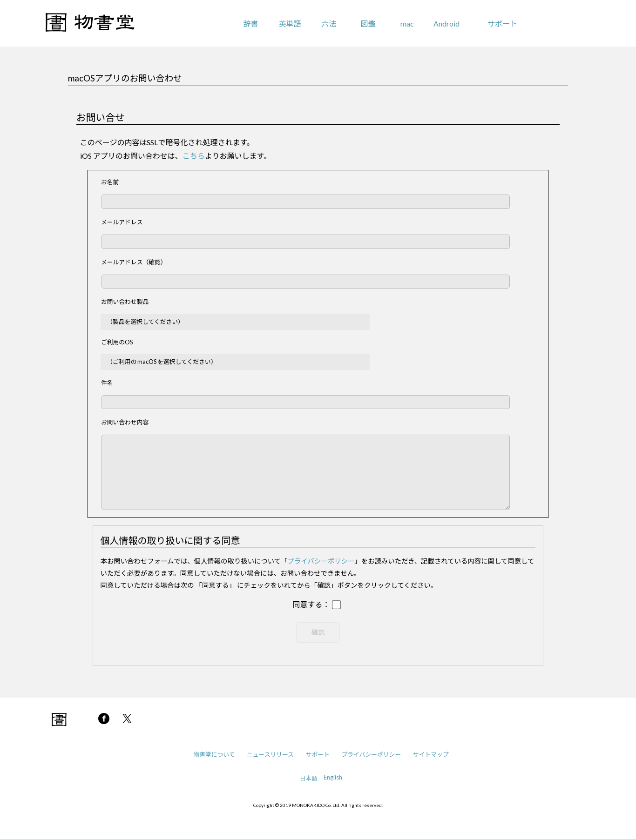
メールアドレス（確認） (134, 262)
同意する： (311, 605)
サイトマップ (431, 754)
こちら (194, 156)
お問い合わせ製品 (125, 302)
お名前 (110, 182)
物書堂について (214, 754)
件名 (107, 383)
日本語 (309, 778)
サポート (502, 24)
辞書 (250, 24)
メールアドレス (122, 222)
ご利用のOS (117, 342)
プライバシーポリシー (321, 561)
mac (407, 24)
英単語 (290, 24)
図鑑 (368, 24)
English (333, 777)
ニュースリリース (270, 754)
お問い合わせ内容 (125, 422)
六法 (329, 24)
